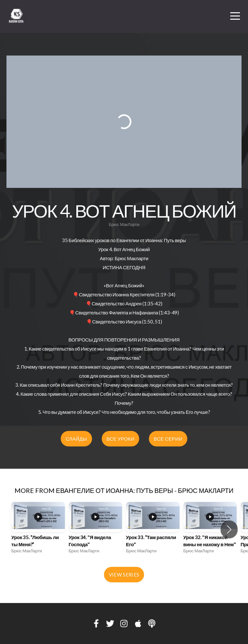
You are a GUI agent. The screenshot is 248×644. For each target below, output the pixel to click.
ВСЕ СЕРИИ (168, 439)
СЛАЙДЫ (76, 439)
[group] (38, 530)
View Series (124, 575)
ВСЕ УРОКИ (120, 439)
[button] (229, 529)
